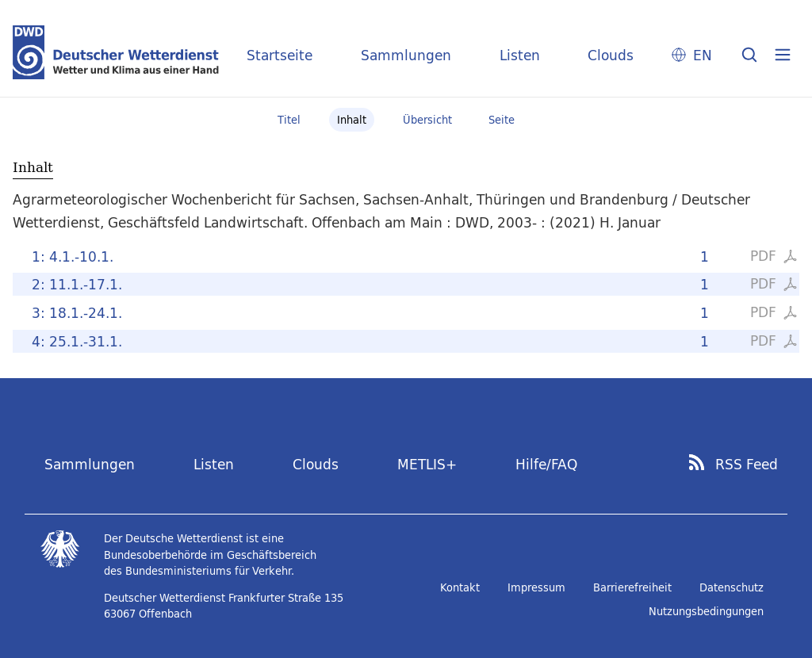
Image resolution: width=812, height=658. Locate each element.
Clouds (611, 55)
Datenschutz (732, 587)
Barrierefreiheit (632, 587)
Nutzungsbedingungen (706, 611)
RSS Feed (747, 465)
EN (703, 55)
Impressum (536, 587)
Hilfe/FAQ (546, 464)
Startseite (280, 55)
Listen (520, 55)
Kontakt (460, 587)
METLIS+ (427, 464)
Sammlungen (406, 55)
